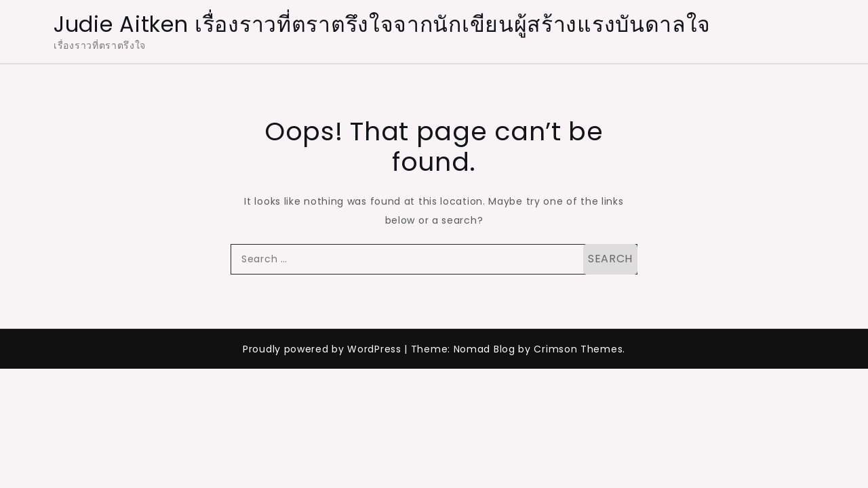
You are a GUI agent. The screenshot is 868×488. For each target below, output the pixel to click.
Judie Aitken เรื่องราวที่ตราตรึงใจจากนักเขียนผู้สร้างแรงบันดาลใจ (382, 24)
